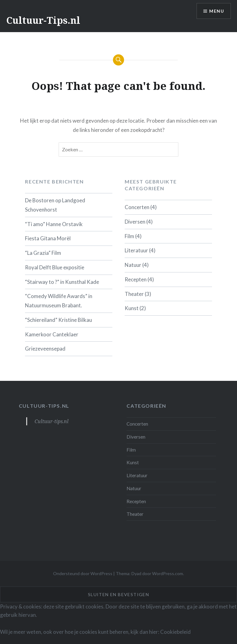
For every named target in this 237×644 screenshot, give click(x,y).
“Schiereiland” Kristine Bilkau (58, 320)
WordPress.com (168, 573)
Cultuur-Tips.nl (43, 20)
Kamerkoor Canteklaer (52, 334)
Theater (134, 294)
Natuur (133, 265)
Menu (217, 11)
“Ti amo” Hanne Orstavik (54, 224)
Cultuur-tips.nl (44, 406)
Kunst (132, 308)
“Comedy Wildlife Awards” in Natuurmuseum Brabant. (59, 301)
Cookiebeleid (175, 632)
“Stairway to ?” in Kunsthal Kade (62, 282)
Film (129, 236)
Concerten (137, 207)
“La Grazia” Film (43, 253)
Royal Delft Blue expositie (55, 267)
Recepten (136, 279)
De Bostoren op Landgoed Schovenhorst (55, 205)
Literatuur (136, 250)
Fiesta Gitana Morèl (48, 238)
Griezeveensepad (45, 349)
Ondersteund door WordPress (83, 573)
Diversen (135, 222)
